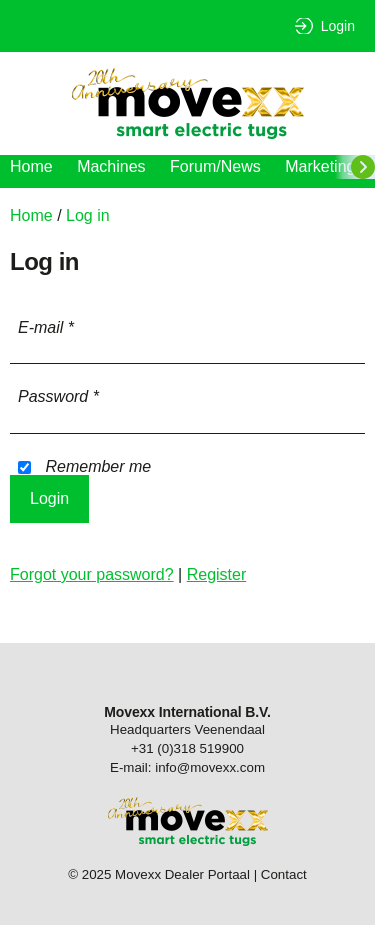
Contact (284, 874)
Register (217, 574)
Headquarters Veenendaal (187, 729)
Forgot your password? (92, 574)
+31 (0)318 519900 (187, 748)
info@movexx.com (210, 767)
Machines (111, 166)
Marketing (320, 166)
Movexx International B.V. (187, 712)
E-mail (46, 327)
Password (58, 396)
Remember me (84, 466)
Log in (88, 215)
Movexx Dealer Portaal (188, 103)
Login (338, 26)
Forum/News (215, 166)
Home (31, 166)
